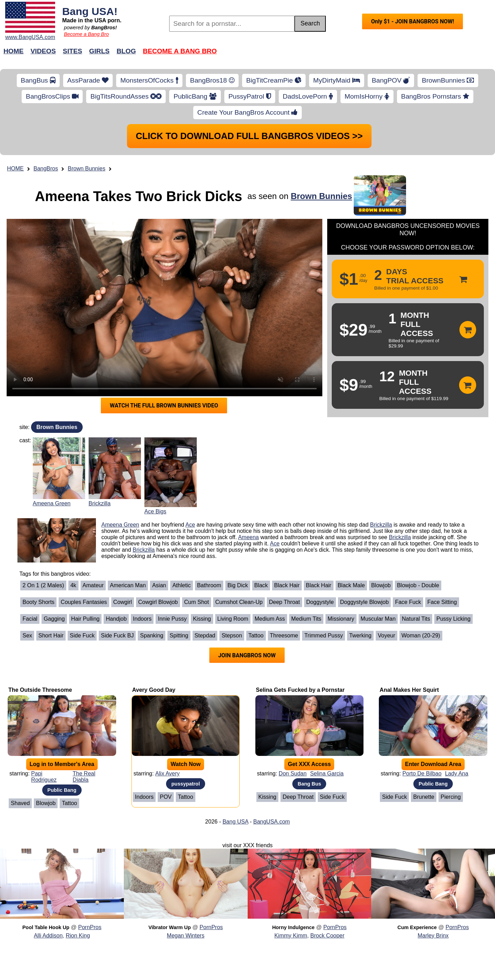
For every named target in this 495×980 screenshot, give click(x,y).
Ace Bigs (155, 511)
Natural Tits (416, 619)
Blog (126, 51)
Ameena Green (52, 503)
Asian (159, 585)
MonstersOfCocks (149, 80)
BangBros (46, 169)
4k (73, 585)
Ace (190, 525)
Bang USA (235, 822)
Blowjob (381, 585)
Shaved (20, 803)
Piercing (451, 797)
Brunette (423, 797)
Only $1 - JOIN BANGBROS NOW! (413, 21)
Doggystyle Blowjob (365, 602)
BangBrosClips (52, 96)
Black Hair (287, 585)
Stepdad (205, 636)
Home (14, 51)
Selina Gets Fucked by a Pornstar (300, 690)
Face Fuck (408, 602)
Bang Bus (309, 784)
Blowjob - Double (418, 585)
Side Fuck (82, 636)
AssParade (88, 80)
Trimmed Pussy (324, 636)
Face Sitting (442, 602)
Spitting (179, 636)
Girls (100, 51)
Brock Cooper (328, 936)
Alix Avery (167, 774)
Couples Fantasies (84, 602)
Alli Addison (48, 936)
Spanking (152, 636)
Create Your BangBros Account (248, 112)
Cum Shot (197, 602)
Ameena (248, 537)
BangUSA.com (272, 822)
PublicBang (195, 96)
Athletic (181, 585)
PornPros (90, 927)
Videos (43, 51)
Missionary (341, 619)
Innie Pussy (172, 619)
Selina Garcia (327, 774)
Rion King (78, 936)
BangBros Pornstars (435, 96)
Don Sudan (293, 774)
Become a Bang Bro (86, 34)
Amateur (93, 585)
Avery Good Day (154, 690)
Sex (27, 636)
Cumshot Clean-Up (239, 602)
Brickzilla (100, 503)
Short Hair (51, 636)
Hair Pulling (85, 619)
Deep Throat (284, 602)
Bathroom (209, 585)
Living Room (233, 619)
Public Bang (62, 790)
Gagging (54, 619)
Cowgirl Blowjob (158, 602)
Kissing (202, 619)
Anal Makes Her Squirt (409, 690)
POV (166, 797)
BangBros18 (212, 80)
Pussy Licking (453, 619)
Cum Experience (417, 927)
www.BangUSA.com (30, 37)
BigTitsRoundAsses (126, 96)
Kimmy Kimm (291, 936)
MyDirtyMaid (337, 80)
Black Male (351, 585)
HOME (15, 169)
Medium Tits (306, 619)
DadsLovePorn (308, 96)
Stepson (232, 636)
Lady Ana (457, 774)
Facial (30, 619)
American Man (128, 585)
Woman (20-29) (421, 636)
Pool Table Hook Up (46, 927)
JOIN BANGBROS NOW (247, 655)
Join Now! (357, 55)
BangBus (38, 80)
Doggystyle (320, 602)
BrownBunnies (448, 80)
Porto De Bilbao (422, 774)
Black (261, 585)
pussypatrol (186, 784)
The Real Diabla (84, 777)
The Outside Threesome (40, 690)
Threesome (284, 636)
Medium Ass (270, 619)
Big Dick (238, 585)
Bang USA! (90, 11)
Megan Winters (186, 936)
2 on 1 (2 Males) (43, 585)
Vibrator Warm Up (170, 927)
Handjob (116, 619)
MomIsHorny (367, 96)
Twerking (360, 636)
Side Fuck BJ (117, 636)
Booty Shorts (38, 602)
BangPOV (391, 80)
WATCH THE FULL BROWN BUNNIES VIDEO (164, 405)
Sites (72, 51)
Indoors (142, 619)
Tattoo (256, 636)
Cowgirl (123, 602)
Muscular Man (378, 619)
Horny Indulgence (293, 927)
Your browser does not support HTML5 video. (164, 308)
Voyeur (387, 636)
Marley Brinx (433, 936)
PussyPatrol (250, 96)
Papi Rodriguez (44, 777)
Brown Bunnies (87, 169)
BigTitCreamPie (274, 80)
